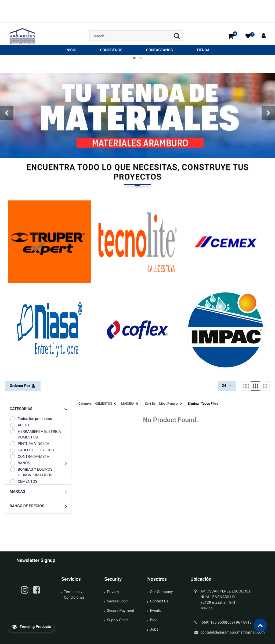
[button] (7, 113)
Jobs (154, 630)
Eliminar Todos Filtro (203, 404)
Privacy (113, 592)
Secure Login (118, 601)
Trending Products (31, 627)
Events (156, 611)
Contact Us (159, 601)
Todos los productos (31, 419)
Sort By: (151, 404)
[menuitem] (71, 50)
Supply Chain (118, 620)
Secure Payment (120, 611)
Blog (154, 620)
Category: (85, 404)
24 (227, 386)
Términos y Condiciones (74, 595)
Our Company (162, 592)
